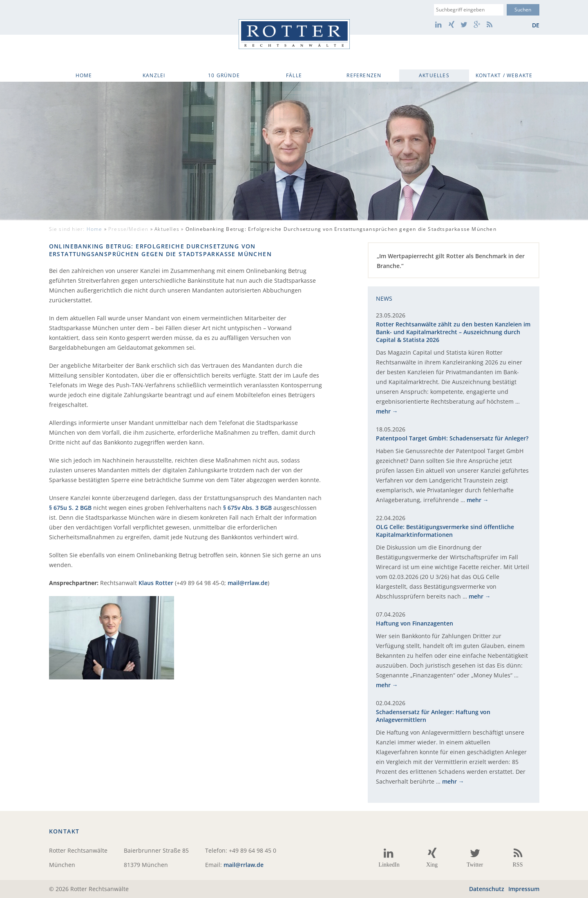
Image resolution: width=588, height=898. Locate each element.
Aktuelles (434, 75)
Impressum (524, 889)
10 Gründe (224, 75)
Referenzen (364, 75)
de (536, 25)
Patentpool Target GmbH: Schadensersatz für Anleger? (452, 438)
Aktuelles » (325, 229)
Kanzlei (154, 75)
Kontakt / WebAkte (504, 75)
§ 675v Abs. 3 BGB (247, 508)
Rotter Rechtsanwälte (294, 34)
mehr (383, 411)
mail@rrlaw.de (248, 583)
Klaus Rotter (156, 583)
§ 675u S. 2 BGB (70, 508)
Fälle (294, 75)
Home (84, 75)
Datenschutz (487, 889)
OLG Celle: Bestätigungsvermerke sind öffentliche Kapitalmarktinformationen (445, 531)
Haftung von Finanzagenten (415, 623)
